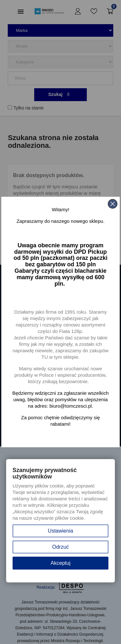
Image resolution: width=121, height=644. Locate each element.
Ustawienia (60, 531)
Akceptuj (60, 563)
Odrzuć (61, 547)
